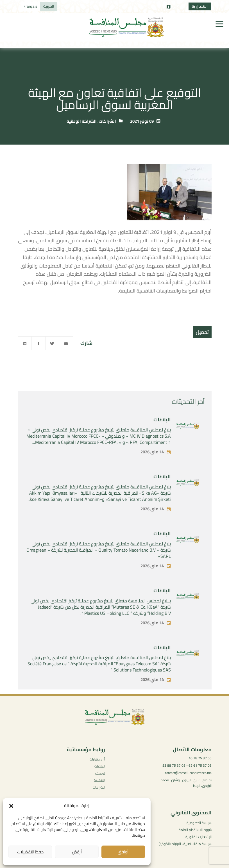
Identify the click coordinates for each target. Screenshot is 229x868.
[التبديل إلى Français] (30, 6)
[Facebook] (38, 343)
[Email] (66, 343)
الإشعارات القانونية (199, 837)
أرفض (77, 852)
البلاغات (162, 433)
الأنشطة (99, 780)
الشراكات (107, 121)
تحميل (202, 332)
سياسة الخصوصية (199, 823)
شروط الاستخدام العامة (195, 830)
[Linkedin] (25, 343)
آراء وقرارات (97, 759)
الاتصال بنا (200, 6)
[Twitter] (52, 343)
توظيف (100, 773)
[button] (11, 806)
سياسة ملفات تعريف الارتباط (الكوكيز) (185, 844)
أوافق (123, 852)
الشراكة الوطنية (82, 121)
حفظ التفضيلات (30, 852)
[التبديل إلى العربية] (49, 6)
